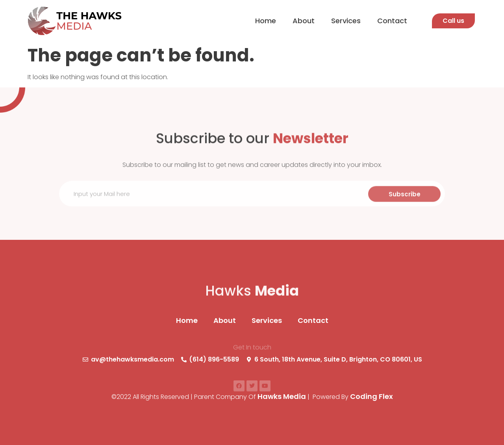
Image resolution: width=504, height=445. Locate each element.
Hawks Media (282, 396)
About (304, 21)
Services (346, 21)
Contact (392, 21)
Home (266, 21)
